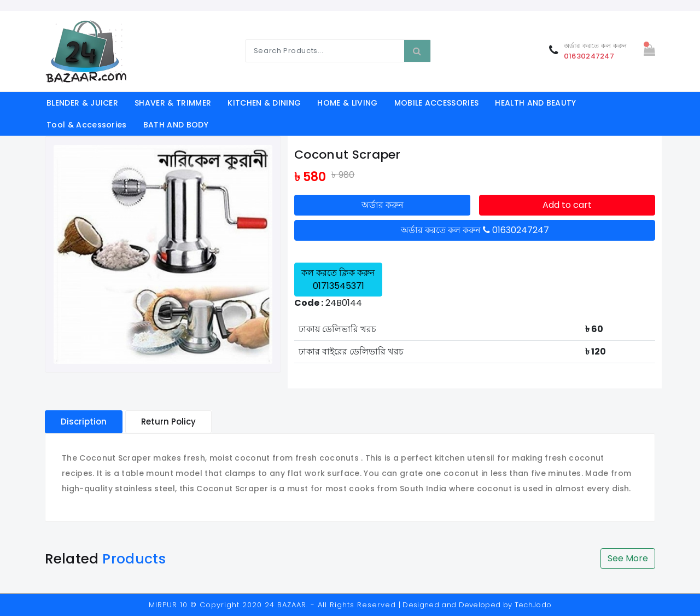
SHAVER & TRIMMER (173, 103)
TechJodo (533, 605)
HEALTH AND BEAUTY (535, 103)
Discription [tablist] (84, 422)
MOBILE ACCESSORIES (437, 103)
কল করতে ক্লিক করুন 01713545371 (338, 279)
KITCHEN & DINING (264, 103)
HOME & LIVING (347, 103)
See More (628, 558)
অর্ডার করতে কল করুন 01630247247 (475, 230)
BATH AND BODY (176, 125)
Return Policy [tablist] (168, 422)
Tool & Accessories (87, 125)
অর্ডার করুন (383, 205)
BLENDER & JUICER (82, 103)
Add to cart (567, 205)
